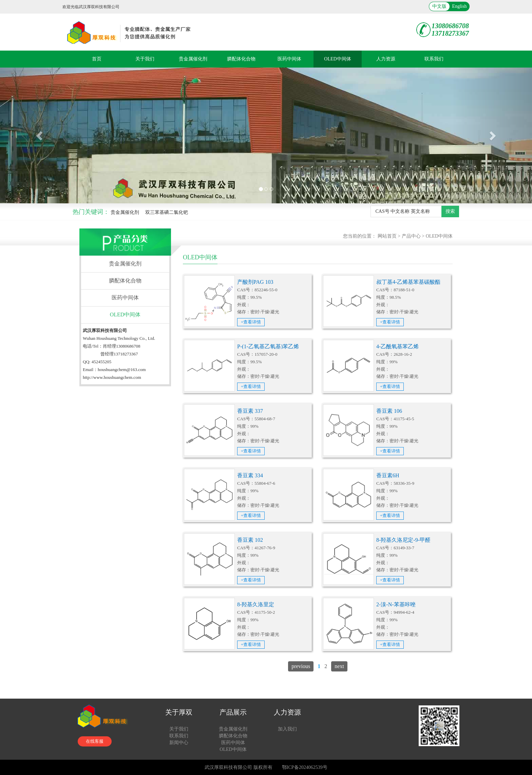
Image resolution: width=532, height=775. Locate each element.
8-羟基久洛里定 (256, 604)
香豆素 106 (389, 411)
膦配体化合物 (241, 59)
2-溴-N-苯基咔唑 (396, 604)
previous (301, 666)
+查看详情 (251, 322)
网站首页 (387, 236)
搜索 (450, 211)
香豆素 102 (250, 540)
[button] (40, 135)
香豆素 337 (250, 411)
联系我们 (434, 59)
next (339, 666)
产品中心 (411, 236)
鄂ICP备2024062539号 (305, 767)
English (460, 6)
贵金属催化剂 (193, 59)
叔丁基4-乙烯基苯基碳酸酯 (408, 282)
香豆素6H (388, 475)
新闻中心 (179, 743)
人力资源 (386, 59)
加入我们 (287, 729)
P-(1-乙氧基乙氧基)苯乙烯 (268, 346)
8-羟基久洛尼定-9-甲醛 (403, 540)
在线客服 (95, 741)
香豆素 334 (250, 475)
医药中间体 (289, 59)
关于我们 (145, 59)
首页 (97, 59)
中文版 (439, 6)
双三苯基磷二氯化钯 (167, 212)
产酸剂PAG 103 (255, 282)
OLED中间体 (337, 59)
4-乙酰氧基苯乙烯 (397, 346)
